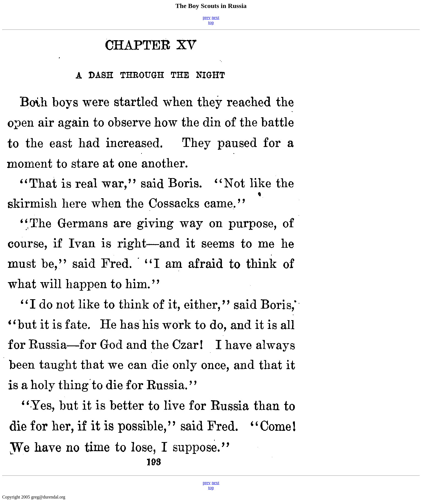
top (211, 22)
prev (207, 17)
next (216, 17)
